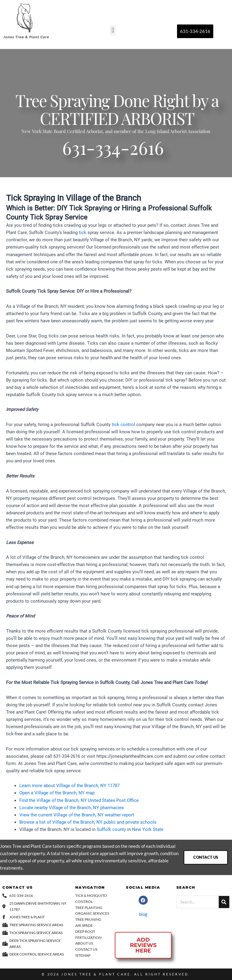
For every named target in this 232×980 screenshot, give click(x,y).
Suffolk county (111, 829)
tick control (123, 425)
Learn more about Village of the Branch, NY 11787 (69, 786)
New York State (148, 829)
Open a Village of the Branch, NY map (57, 793)
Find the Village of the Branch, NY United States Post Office (79, 800)
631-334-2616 (113, 151)
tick (83, 233)
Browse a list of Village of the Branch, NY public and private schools (88, 822)
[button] (113, 30)
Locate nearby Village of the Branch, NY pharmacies (72, 808)
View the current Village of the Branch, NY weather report (77, 815)
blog (143, 914)
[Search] (224, 902)
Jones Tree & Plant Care (96, 974)
